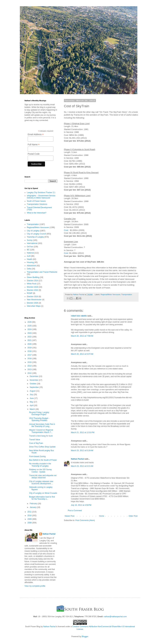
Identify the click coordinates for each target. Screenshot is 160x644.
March (33, 409)
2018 (30, 351)
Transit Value (35, 440)
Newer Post (70, 516)
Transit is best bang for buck (41, 436)
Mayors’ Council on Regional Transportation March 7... (41, 431)
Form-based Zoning (37, 456)
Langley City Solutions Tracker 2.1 (41, 193)
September (35, 387)
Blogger (85, 637)
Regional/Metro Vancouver (110, 294)
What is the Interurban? (37, 213)
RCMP (30, 293)
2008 (30, 523)
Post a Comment (75, 511)
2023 (30, 333)
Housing (30, 262)
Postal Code (34, 154)
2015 (30, 362)
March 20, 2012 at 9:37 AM (82, 354)
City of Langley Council (36, 234)
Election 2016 (33, 297)
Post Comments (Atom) (85, 520)
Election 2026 (33, 303)
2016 (30, 359)
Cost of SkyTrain (36, 443)
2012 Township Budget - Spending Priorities (39, 419)
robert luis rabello (79, 316)
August (33, 391)
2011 (30, 512)
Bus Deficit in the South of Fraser (43, 460)
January (33, 507)
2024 (30, 329)
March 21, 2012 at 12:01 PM (83, 432)
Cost (66, 230)
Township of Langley (35, 237)
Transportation (127, 294)
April (32, 405)
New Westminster (34, 300)
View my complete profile (35, 586)
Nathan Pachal (77, 459)
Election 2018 (33, 287)
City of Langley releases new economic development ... (41, 482)
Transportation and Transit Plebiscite (42, 272)
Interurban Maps (34, 306)
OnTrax (30, 247)
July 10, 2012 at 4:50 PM (81, 505)
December (34, 376)
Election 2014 (33, 281)
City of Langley (33, 231)
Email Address (36, 134)
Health (30, 259)
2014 (30, 366)
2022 (30, 337)
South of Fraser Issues (36, 201)
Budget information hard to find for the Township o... (42, 498)
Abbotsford (31, 266)
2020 (30, 344)
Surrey (30, 240)
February (34, 504)
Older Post (133, 516)
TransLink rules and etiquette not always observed (43, 477)
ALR (29, 256)
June (32, 398)
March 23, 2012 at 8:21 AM (82, 466)
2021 (30, 340)
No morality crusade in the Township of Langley (40, 465)
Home (102, 516)
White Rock (32, 284)
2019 (30, 348)
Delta (29, 269)
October (33, 384)
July (32, 395)
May (32, 402)
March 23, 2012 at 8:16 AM (82, 451)
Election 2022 (33, 290)
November (34, 380)
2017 (30, 355)
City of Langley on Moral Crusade (43, 493)
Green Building (33, 277)
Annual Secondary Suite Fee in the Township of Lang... (42, 425)
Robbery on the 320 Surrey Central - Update (40, 471)
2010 (30, 516)
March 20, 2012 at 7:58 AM (82, 336)
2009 (30, 519)
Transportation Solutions (37, 204)
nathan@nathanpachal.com (115, 617)
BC (28, 250)
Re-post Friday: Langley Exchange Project (39, 413)
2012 (30, 373)
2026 (30, 322)
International (32, 243)
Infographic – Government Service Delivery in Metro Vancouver (41, 197)
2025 (30, 326)
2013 (30, 369)
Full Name (34, 145)
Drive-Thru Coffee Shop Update (42, 447)
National (30, 253)
